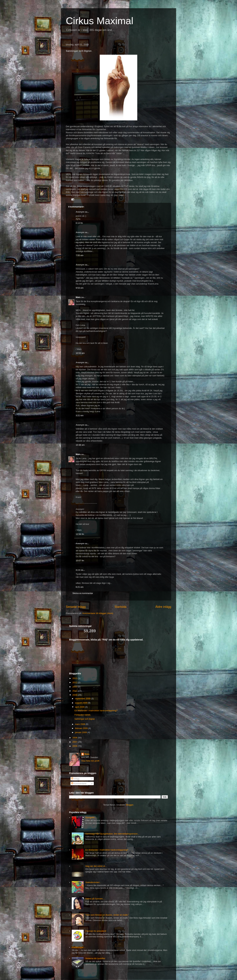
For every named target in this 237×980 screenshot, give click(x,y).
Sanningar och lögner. (85, 719)
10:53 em (80, 353)
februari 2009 (82, 728)
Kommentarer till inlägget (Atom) (98, 613)
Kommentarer (79, 783)
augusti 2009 (81, 703)
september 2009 (83, 699)
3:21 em (80, 416)
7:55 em (80, 255)
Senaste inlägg (76, 607)
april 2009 (80, 707)
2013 (75, 678)
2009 (75, 695)
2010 (75, 691)
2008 (75, 738)
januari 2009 (81, 732)
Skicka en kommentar (83, 593)
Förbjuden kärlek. (83, 715)
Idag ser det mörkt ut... (96, 866)
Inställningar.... (79, 947)
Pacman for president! (96, 931)
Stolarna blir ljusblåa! (95, 958)
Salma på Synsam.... (95, 899)
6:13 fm (79, 223)
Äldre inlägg (163, 607)
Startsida (120, 607)
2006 (75, 746)
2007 (75, 742)
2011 (75, 687)
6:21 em (80, 587)
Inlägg (75, 779)
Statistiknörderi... (93, 882)
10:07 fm (80, 561)
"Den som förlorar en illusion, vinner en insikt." (107, 915)
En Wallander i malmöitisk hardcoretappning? (96, 711)
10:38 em (80, 445)
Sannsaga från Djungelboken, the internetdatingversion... (112, 834)
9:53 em (80, 288)
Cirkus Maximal (100, 21)
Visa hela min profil (90, 761)
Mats (78, 297)
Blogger (130, 805)
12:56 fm (80, 534)
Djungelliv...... (92, 817)
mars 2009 (80, 724)
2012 (75, 682)
